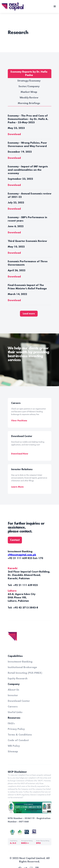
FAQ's (11, 724)
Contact (15, 540)
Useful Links (15, 712)
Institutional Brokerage (22, 667)
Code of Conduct (18, 740)
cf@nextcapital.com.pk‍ (22, 555)
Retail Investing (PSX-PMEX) (25, 673)
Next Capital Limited (32, 858)
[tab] (30, 74)
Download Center (19, 701)
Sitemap (13, 752)
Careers (13, 707)
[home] (12, 6)
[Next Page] (29, 314)
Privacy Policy (16, 729)
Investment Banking (20, 662)
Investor (13, 695)
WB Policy (14, 746)
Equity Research (18, 679)
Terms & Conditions (20, 735)
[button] (55, 6)
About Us (13, 690)
